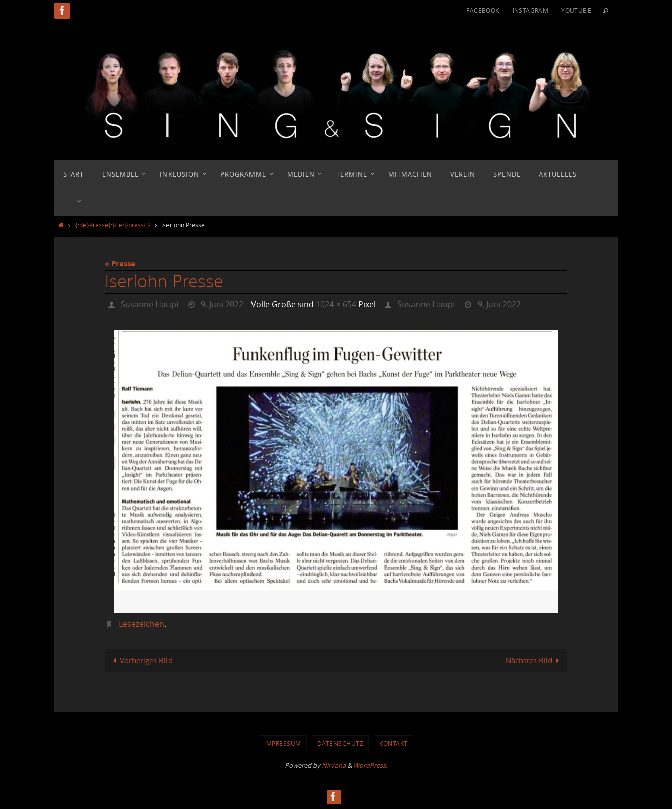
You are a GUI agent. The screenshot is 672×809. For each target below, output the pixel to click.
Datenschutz (341, 743)
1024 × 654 (336, 304)
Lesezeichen (142, 624)
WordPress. (370, 765)
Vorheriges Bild (141, 660)
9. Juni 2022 (222, 304)
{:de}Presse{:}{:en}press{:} (113, 225)
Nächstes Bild (534, 660)
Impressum (283, 743)
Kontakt (394, 743)
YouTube (576, 10)
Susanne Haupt (150, 304)
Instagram (531, 10)
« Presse (120, 263)
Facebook (483, 10)
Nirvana (334, 765)
